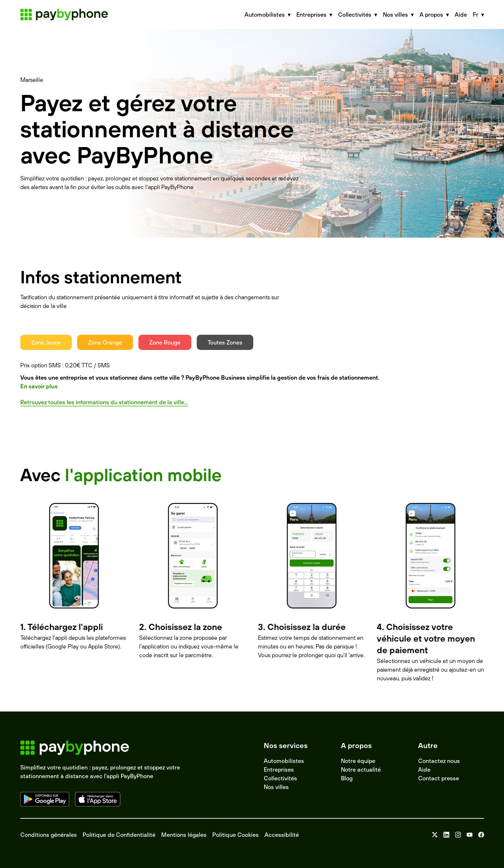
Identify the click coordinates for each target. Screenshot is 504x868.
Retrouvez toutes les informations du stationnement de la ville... (104, 402)
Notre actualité (361, 769)
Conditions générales (49, 835)
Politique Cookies (236, 835)
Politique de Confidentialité (119, 835)
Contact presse (439, 778)
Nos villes (276, 787)
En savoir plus (39, 386)
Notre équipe (358, 761)
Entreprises (279, 769)
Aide (461, 14)
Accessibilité (282, 835)
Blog (347, 778)
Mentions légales (184, 835)
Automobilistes (284, 761)
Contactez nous (439, 761)
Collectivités (280, 778)
